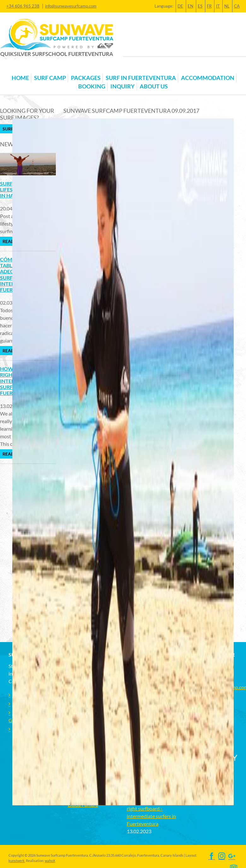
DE (180, 6)
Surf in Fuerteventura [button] (141, 78)
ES (200, 6)
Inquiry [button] (123, 86)
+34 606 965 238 (23, 6)
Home (20, 78)
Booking (92, 86)
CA (237, 6)
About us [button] (154, 86)
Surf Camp (50, 78)
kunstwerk (17, 861)
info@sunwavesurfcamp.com (71, 6)
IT (218, 6)
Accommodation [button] (208, 78)
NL (227, 6)
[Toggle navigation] (12, 68)
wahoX (50, 861)
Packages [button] (86, 78)
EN (190, 6)
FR (209, 6)
